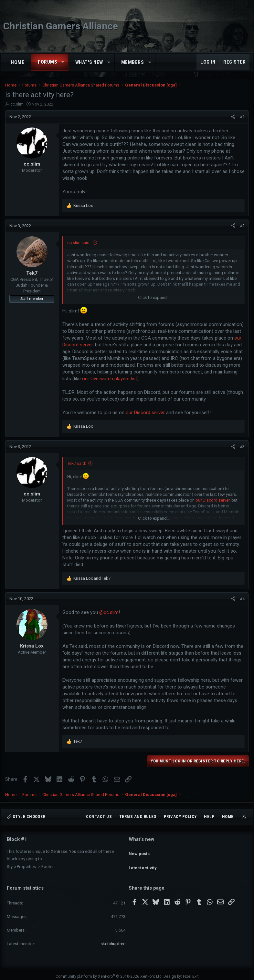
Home (18, 62)
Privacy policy (180, 817)
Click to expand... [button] (154, 297)
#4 (242, 599)
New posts (139, 850)
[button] (63, 62)
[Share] (233, 117)
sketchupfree (113, 940)
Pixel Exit (191, 973)
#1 (242, 117)
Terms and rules (138, 817)
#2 (242, 226)
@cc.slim (109, 612)
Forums (48, 62)
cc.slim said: (79, 243)
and (92, 578)
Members (133, 62)
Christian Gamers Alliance (61, 26)
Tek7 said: (77, 463)
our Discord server (145, 413)
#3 (242, 447)
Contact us (99, 817)
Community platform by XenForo (109, 973)
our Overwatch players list (110, 379)
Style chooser (26, 817)
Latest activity (143, 862)
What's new (89, 62)
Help (209, 817)
